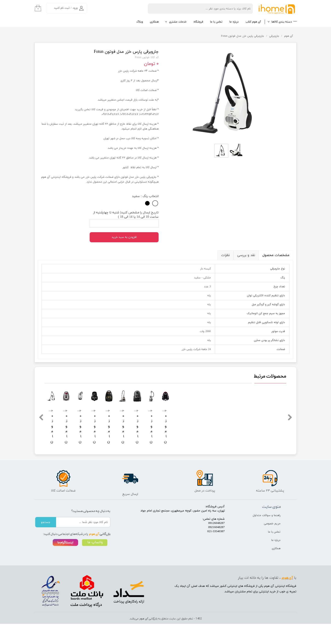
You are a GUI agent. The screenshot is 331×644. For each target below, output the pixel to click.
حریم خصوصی (272, 544)
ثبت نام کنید (62, 8)
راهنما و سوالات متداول (267, 536)
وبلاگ (140, 22)
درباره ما (234, 22)
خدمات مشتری (178, 22)
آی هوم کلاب (253, 22)
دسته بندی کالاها (282, 22)
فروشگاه (198, 22)
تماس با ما (216, 22)
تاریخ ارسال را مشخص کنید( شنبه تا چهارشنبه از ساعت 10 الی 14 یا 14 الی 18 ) (126, 215)
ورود (75, 8)
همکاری (154, 22)
